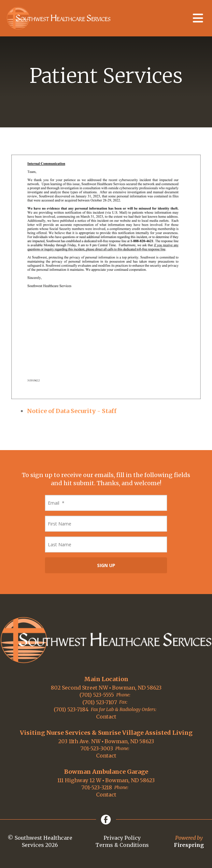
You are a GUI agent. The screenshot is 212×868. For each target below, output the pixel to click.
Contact (106, 717)
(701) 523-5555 (97, 695)
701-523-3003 (97, 748)
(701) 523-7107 (100, 702)
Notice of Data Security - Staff (72, 411)
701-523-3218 (97, 787)
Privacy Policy (122, 838)
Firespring (189, 845)
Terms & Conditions (122, 845)
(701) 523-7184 (71, 709)
